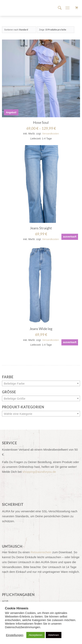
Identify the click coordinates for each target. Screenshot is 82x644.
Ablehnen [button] (54, 635)
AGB (5, 601)
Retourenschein (41, 552)
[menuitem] (58, 8)
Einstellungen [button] (15, 635)
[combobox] (41, 383)
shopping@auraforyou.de (39, 472)
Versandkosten (51, 134)
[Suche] (58, 8)
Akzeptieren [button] (36, 635)
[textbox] (41, 384)
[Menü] (67, 8)
